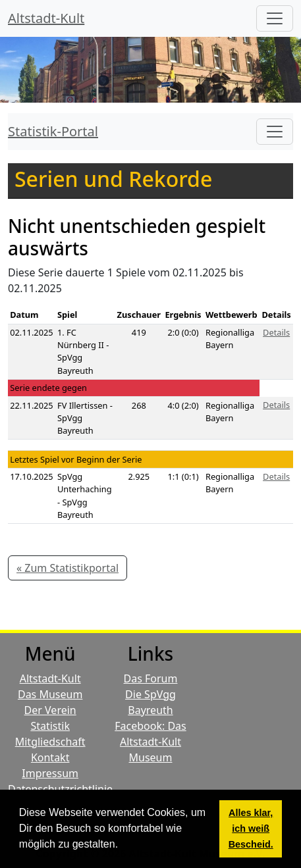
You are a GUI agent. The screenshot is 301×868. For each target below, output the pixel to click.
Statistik (50, 726)
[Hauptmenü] (275, 18)
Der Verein (50, 710)
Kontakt (50, 757)
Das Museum (50, 694)
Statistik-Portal (53, 131)
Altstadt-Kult (46, 18)
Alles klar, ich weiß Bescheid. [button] (251, 829)
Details (276, 332)
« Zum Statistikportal (68, 568)
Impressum (50, 773)
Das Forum (151, 678)
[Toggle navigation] (275, 132)
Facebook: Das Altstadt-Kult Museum (150, 742)
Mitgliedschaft (50, 742)
